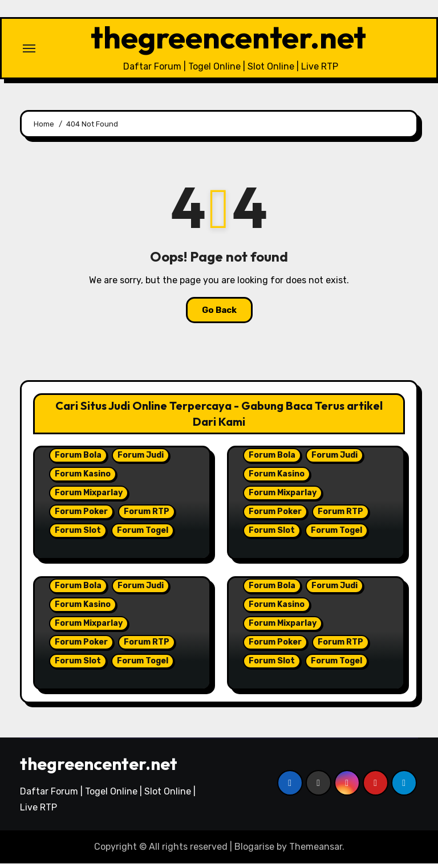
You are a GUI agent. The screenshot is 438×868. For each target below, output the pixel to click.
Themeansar (316, 851)
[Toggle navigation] (29, 50)
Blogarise (254, 851)
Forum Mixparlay (89, 497)
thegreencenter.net (228, 39)
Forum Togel (143, 534)
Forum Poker (81, 515)
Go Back (219, 314)
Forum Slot (78, 534)
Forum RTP (147, 515)
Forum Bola (78, 459)
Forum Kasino (83, 478)
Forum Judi (141, 459)
